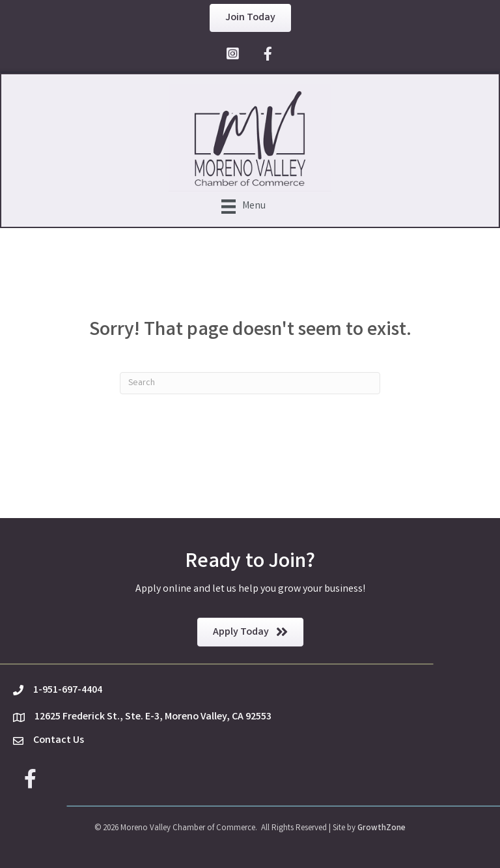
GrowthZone (382, 829)
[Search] (250, 383)
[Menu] (243, 207)
